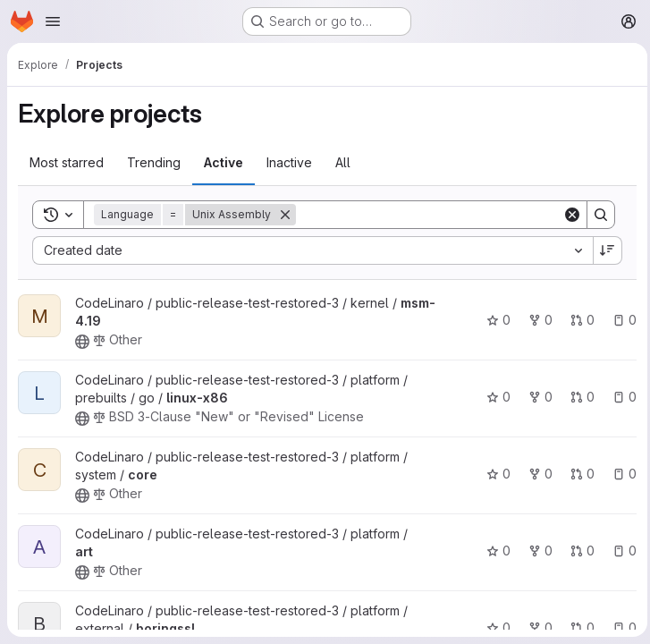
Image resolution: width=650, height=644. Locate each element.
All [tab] (343, 162)
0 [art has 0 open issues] (620, 551)
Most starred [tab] (67, 162)
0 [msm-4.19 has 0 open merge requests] (578, 320)
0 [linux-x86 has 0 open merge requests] (578, 397)
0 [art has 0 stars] (494, 551)
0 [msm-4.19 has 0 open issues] (620, 320)
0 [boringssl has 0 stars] (494, 627)
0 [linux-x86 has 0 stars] (494, 397)
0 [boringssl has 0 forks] (536, 627)
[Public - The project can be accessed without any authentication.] (82, 342)
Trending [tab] (154, 162)
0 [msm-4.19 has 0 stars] (494, 320)
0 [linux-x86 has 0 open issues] (620, 397)
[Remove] (285, 215)
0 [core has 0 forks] (536, 474)
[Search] (427, 215)
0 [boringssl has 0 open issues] (620, 627)
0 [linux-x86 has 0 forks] (536, 397)
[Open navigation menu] (53, 21)
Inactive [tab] (289, 162)
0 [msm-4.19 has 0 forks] (536, 320)
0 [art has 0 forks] (536, 551)
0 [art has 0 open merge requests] (578, 551)
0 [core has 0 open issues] (620, 474)
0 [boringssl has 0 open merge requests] (578, 627)
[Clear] (568, 215)
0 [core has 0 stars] (494, 474)
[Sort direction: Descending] (604, 250)
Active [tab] (224, 162)
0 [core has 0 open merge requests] (578, 474)
